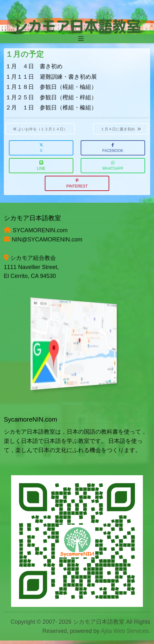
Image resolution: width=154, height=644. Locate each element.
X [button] (41, 148)
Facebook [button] (113, 148)
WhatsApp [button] (113, 166)
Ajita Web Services (125, 631)
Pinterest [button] (77, 184)
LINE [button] (41, 166)
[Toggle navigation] (81, 39)
